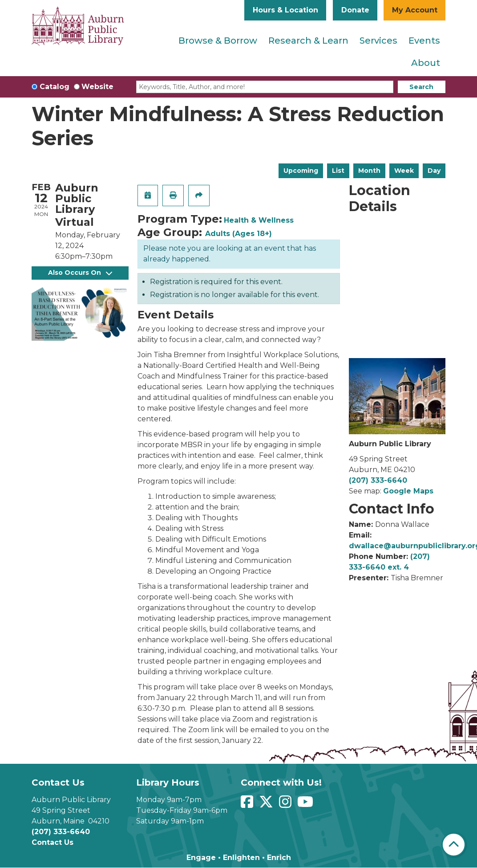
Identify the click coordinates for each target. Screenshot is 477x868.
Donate (355, 10)
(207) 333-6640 (378, 480)
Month (369, 171)
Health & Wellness (259, 220)
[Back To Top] (454, 845)
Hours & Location (285, 10)
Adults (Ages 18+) (238, 234)
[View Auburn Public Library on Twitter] (267, 805)
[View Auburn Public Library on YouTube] (306, 805)
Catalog (55, 87)
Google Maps (408, 491)
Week (404, 171)
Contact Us (53, 842)
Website (97, 87)
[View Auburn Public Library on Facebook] (248, 805)
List (338, 171)
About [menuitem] (426, 63)
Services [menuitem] (378, 41)
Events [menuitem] (424, 41)
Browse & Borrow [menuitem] (218, 41)
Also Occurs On (80, 273)
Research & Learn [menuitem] (308, 41)
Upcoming (301, 171)
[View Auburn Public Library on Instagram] (286, 805)
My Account (415, 10)
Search (421, 87)
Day (434, 171)
